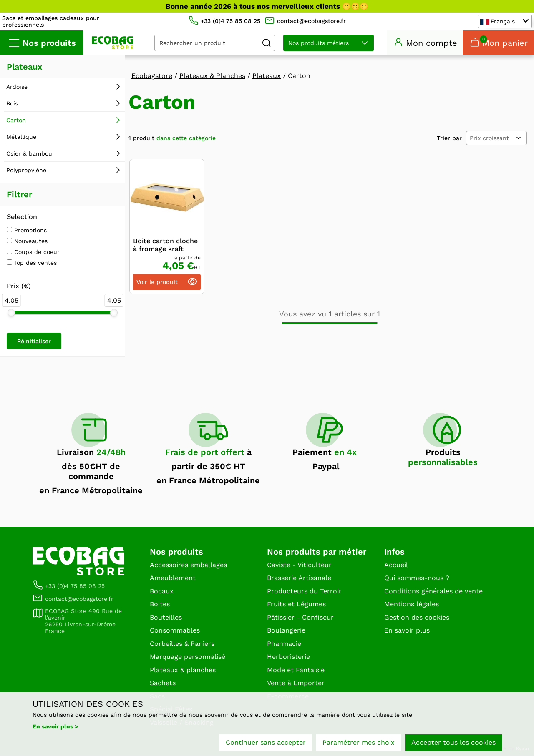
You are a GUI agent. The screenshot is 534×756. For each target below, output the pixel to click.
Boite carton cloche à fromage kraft (165, 245)
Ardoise (17, 87)
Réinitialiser (34, 342)
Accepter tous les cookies (453, 742)
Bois (12, 104)
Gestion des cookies (417, 617)
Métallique (21, 137)
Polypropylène (26, 171)
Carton (16, 121)
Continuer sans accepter (266, 742)
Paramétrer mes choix (359, 742)
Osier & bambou (29, 154)
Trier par (449, 138)
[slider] (11, 313)
